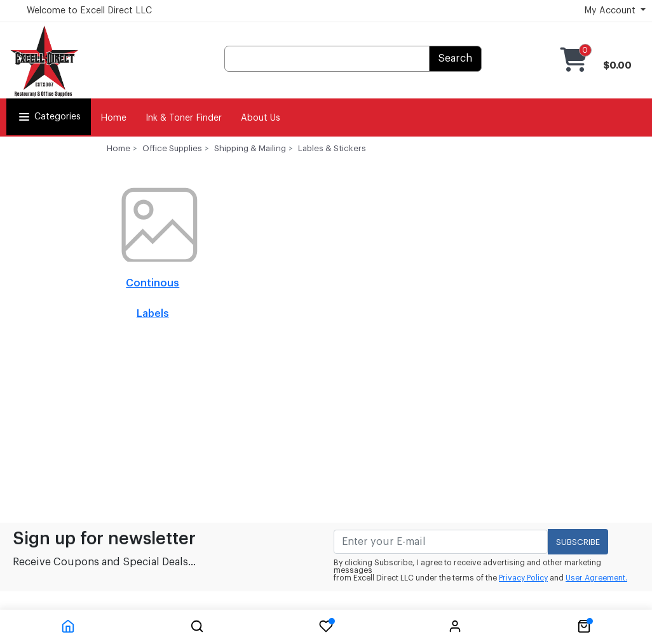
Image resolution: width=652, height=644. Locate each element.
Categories (49, 117)
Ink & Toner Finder (184, 118)
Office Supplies (172, 148)
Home (113, 118)
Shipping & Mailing (250, 148)
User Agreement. (596, 578)
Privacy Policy (523, 578)
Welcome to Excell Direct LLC (89, 11)
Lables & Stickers (332, 148)
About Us (261, 118)
